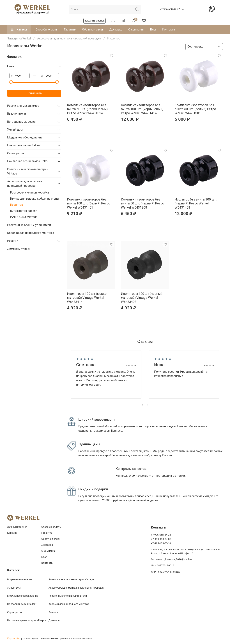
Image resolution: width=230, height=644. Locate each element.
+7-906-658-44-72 (170, 9)
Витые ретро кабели (24, 211)
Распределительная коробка (29, 193)
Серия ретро (15, 153)
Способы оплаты (47, 30)
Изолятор (17, 205)
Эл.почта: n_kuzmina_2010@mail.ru (171, 559)
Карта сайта (14, 638)
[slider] (11, 82)
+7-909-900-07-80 (161, 539)
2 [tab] (148, 405)
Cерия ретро (14, 612)
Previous (64, 374)
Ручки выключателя (24, 217)
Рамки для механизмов (23, 106)
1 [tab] (142, 405)
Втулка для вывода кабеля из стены (34, 199)
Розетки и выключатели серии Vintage (28, 171)
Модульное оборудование (25, 137)
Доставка (116, 30)
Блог (153, 30)
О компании (136, 30)
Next (226, 374)
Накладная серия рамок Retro (27, 161)
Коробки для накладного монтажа (31, 233)
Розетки (13, 241)
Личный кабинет (17, 527)
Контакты (169, 30)
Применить (34, 93)
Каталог (19, 30)
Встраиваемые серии (21, 122)
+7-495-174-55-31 (161, 543)
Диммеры (54, 620)
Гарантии (70, 30)
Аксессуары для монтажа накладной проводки (25, 184)
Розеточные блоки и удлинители (29, 225)
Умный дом (15, 130)
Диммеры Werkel (18, 249)
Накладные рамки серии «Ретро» (27, 620)
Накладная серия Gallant (24, 145)
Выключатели (17, 114)
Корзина (12, 533)
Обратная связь (93, 30)
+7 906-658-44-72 (161, 535)
